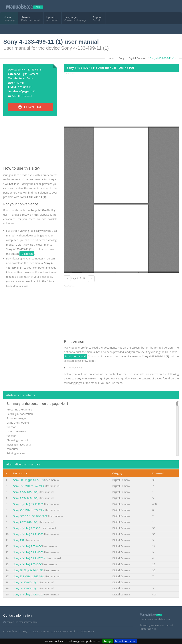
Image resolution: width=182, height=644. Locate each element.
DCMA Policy (87, 631)
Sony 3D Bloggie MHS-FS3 (28, 480)
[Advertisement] (30, 142)
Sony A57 (19, 540)
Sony (30, 78)
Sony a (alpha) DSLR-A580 (28, 534)
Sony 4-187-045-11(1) (26, 492)
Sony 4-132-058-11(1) (26, 498)
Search (26, 17)
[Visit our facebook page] (171, 6)
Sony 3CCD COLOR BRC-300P (30, 516)
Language (71, 17)
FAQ (25, 631)
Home (7, 17)
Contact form (10, 631)
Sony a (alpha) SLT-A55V (27, 564)
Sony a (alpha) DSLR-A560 (28, 552)
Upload (51, 17)
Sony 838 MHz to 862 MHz (29, 486)
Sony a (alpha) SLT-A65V (27, 546)
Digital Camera (29, 74)
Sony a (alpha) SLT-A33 (27, 528)
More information (126, 641)
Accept (108, 641)
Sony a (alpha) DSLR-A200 (28, 504)
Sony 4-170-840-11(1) (26, 522)
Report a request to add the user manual (54, 631)
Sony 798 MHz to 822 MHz (29, 510)
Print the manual (22, 96)
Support (98, 17)
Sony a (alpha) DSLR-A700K (29, 558)
